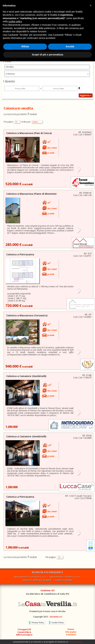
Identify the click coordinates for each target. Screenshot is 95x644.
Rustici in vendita (64, 580)
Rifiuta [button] (25, 46)
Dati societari (76, 642)
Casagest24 (24, 629)
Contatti (71, 635)
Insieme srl (56, 617)
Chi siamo (71, 632)
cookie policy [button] (15, 21)
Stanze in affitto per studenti (37, 580)
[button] (91, 5)
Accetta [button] (70, 46)
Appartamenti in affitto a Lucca (65, 577)
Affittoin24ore (24, 635)
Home (71, 629)
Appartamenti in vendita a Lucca (30, 577)
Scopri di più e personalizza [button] (47, 55)
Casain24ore (24, 632)
